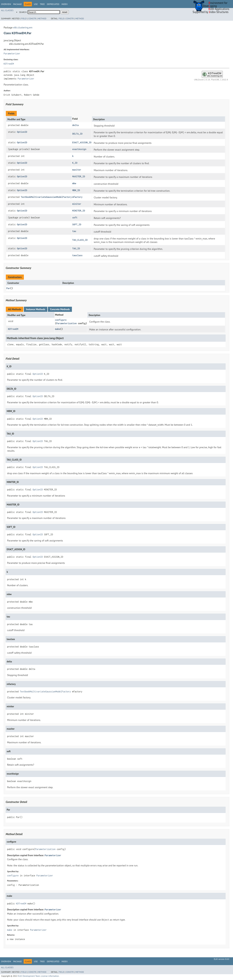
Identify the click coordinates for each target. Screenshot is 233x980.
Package (17, 4)
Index (65, 4)
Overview (6, 4)
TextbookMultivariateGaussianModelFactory (46, 197)
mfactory (77, 197)
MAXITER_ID (79, 176)
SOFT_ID (77, 224)
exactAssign (79, 149)
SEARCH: (23, 12)
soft (75, 218)
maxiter (77, 170)
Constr (32, 18)
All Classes (7, 10)
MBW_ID (76, 190)
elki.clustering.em (23, 27)
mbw (74, 183)
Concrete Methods (60, 309)
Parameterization (66, 323)
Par (8, 288)
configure (61, 320)
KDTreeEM (9, 64)
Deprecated (53, 4)
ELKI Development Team (29, 976)
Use (36, 4)
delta (75, 125)
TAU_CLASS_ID (80, 240)
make (58, 329)
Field (24, 18)
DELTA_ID (77, 134)
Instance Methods (36, 309)
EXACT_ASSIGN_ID (82, 142)
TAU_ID (76, 248)
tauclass (77, 255)
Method (42, 18)
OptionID (22, 132)
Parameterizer (12, 54)
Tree (42, 4)
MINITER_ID (79, 211)
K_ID (75, 163)
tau (74, 231)
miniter (77, 204)
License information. (50, 976)
